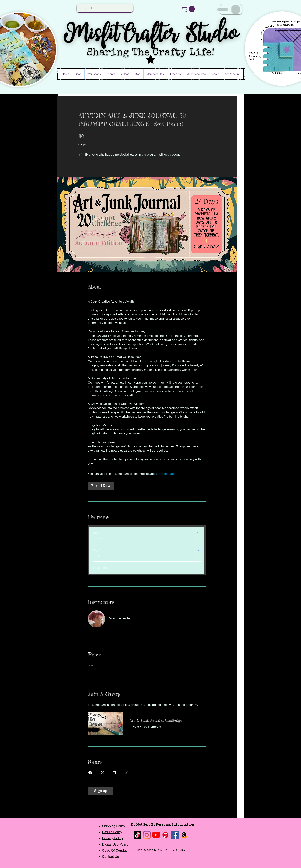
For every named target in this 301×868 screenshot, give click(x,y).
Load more (100, 567)
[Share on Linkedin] (115, 773)
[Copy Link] (127, 773)
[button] (189, 9)
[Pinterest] (165, 835)
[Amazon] (184, 835)
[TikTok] (137, 835)
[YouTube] (156, 835)
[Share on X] (102, 773)
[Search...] (104, 8)
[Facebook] (175, 835)
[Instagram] (147, 835)
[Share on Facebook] (90, 773)
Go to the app (165, 474)
